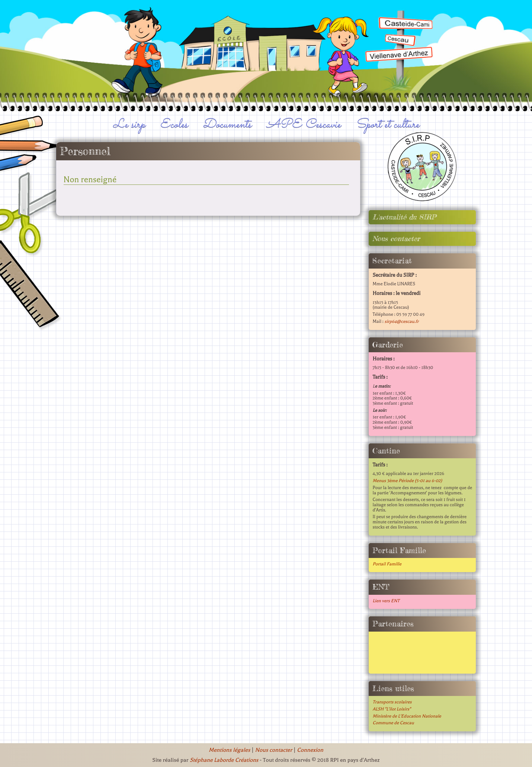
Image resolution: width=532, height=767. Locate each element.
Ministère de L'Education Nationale (407, 716)
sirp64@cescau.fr (401, 321)
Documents (227, 125)
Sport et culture (387, 125)
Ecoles (174, 125)
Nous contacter (396, 239)
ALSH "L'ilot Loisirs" (392, 709)
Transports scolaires (392, 702)
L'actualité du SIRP (404, 217)
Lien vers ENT (386, 601)
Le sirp (129, 125)
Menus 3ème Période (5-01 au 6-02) (407, 481)
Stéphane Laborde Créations (224, 760)
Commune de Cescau (393, 723)
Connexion (310, 750)
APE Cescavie (304, 125)
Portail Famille (387, 564)
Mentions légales (229, 750)
